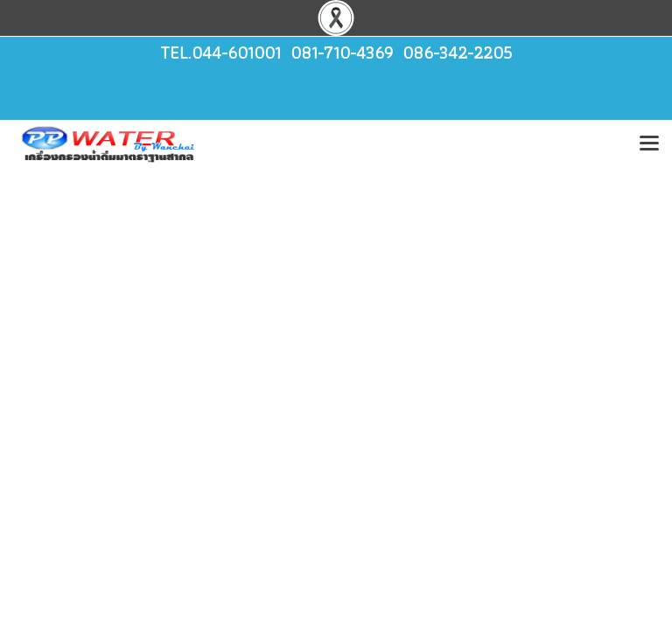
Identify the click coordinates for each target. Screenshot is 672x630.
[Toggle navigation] (649, 144)
